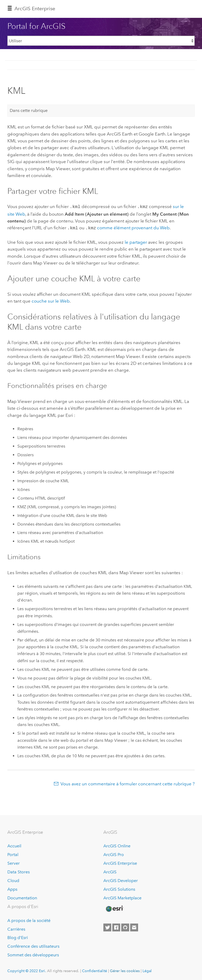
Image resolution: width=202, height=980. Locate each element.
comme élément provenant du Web (133, 227)
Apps (12, 888)
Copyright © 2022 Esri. (27, 970)
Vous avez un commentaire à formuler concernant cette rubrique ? (128, 783)
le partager (136, 241)
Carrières (16, 928)
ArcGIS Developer (121, 880)
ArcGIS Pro (114, 854)
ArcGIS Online (117, 845)
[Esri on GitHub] (125, 926)
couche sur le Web (51, 300)
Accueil (14, 845)
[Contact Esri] (134, 926)
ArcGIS (110, 871)
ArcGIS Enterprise (35, 9)
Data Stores (19, 871)
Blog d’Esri (18, 937)
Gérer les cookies (125, 970)
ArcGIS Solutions (119, 888)
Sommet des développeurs (33, 954)
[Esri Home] (114, 908)
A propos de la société (29, 919)
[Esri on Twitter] (107, 926)
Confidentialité (95, 970)
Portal (13, 854)
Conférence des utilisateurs (33, 945)
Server (14, 862)
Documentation (22, 897)
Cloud (13, 880)
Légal (147, 970)
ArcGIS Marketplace (122, 897)
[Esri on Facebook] (116, 926)
